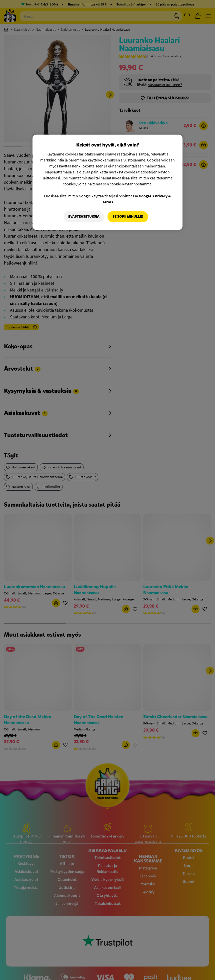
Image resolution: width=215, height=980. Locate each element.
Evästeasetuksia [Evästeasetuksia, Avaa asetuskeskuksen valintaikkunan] (84, 216)
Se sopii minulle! (128, 216)
